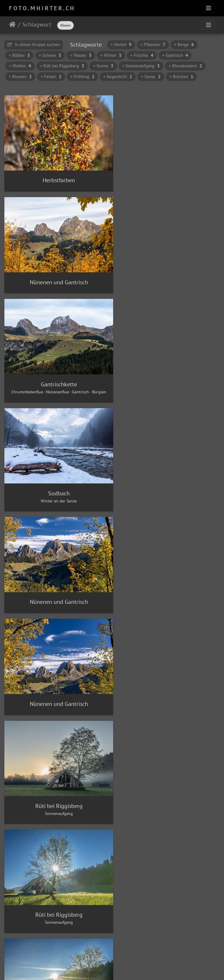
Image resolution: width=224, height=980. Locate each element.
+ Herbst (121, 44)
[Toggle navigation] (209, 8)
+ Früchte (142, 55)
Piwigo (124, 968)
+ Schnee (50, 55)
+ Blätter (19, 55)
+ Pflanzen (153, 44)
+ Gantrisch (175, 55)
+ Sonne (103, 66)
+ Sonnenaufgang (141, 66)
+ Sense (151, 77)
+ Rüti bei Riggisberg (62, 66)
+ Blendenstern (185, 66)
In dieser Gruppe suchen (34, 44)
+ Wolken (20, 66)
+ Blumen (20, 77)
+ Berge (184, 44)
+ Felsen (51, 77)
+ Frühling (82, 77)
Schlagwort (37, 24)
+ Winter (111, 55)
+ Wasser (81, 55)
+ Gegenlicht (118, 77)
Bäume (65, 25)
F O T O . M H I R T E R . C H (41, 8)
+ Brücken (181, 77)
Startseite (12, 24)
